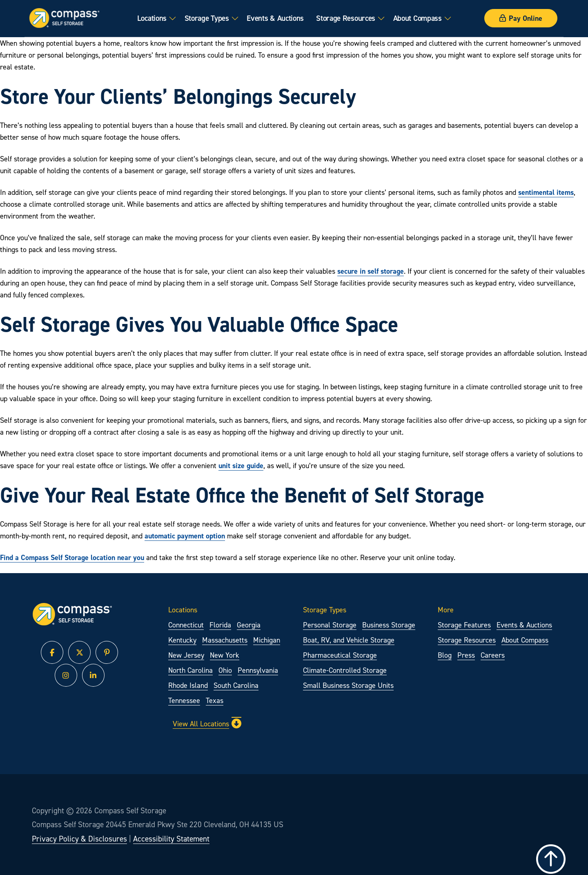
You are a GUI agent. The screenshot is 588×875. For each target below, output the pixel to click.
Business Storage (389, 625)
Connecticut (186, 625)
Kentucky (182, 640)
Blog (445, 655)
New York (225, 655)
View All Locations (207, 723)
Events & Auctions (275, 18)
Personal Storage (330, 625)
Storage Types (207, 18)
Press (466, 655)
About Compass (418, 18)
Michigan (267, 640)
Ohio (225, 670)
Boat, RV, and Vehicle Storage (349, 640)
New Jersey (186, 655)
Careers (493, 655)
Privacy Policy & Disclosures (79, 839)
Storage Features (464, 625)
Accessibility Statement (171, 839)
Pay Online (521, 18)
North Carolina (190, 670)
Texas (215, 700)
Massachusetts (225, 640)
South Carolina (236, 685)
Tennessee (184, 700)
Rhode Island (188, 685)
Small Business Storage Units (348, 685)
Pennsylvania (258, 670)
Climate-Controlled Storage (345, 670)
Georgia (249, 625)
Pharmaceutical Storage (340, 655)
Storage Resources (346, 18)
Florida (220, 625)
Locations (152, 18)
